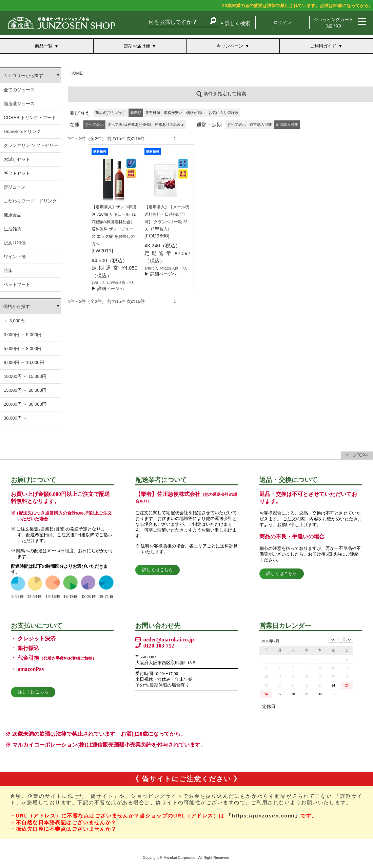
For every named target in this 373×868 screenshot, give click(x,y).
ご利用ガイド (323, 46)
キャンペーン (230, 46)
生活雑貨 (13, 229)
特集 (8, 271)
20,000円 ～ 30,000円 (25, 404)
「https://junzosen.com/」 (263, 816)
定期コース (15, 187)
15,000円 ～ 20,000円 (25, 390)
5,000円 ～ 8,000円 (23, 349)
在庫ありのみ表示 (170, 124)
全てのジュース (19, 90)
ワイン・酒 (15, 257)
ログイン (282, 23)
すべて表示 (237, 124)
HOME (76, 73)
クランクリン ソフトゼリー (31, 145)
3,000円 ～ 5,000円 (23, 335)
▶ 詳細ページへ (108, 288)
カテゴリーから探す (23, 75)
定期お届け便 (137, 46)
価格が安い (173, 113)
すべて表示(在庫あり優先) (129, 124)
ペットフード (17, 284)
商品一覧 (44, 46)
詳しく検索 (238, 23)
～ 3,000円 (14, 321)
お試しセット (17, 159)
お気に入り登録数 (223, 113)
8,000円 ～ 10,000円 (24, 362)
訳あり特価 (15, 243)
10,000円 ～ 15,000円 (25, 376)
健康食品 (13, 215)
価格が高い (195, 113)
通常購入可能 (261, 124)
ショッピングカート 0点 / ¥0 (333, 23)
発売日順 (153, 113)
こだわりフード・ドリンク (30, 201)
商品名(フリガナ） (111, 113)
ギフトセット (17, 173)
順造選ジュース (19, 104)
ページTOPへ (357, 455)
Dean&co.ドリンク (22, 131)
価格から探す (17, 306)
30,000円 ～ (15, 418)
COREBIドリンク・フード (30, 118)
